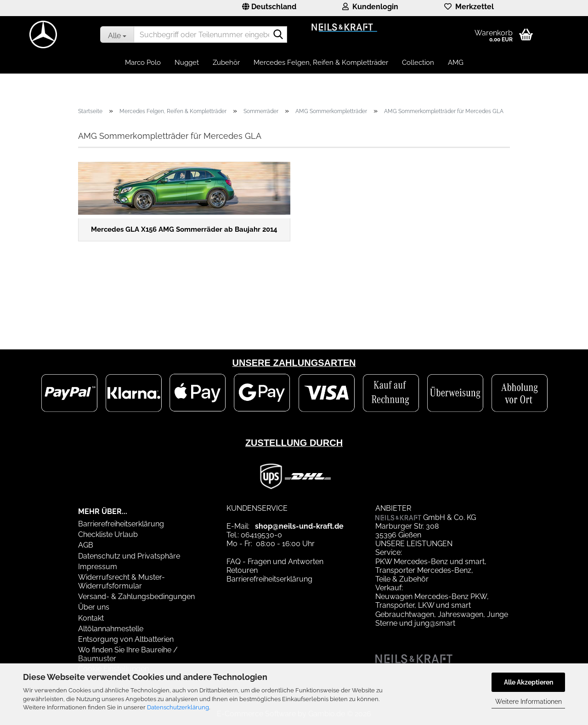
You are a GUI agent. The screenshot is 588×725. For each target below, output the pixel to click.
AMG (456, 63)
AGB (86, 545)
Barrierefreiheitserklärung (121, 524)
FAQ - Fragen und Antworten (275, 562)
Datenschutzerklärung (178, 707)
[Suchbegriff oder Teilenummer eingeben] (117, 34)
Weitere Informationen (529, 702)
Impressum (98, 567)
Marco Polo (143, 63)
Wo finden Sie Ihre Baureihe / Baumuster (128, 654)
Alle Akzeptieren (529, 682)
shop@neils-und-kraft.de (299, 526)
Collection (418, 63)
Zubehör (226, 63)
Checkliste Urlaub (108, 534)
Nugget (187, 63)
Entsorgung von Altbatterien (126, 639)
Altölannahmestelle (111, 629)
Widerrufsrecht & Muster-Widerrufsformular (122, 582)
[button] (269, 8)
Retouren (242, 570)
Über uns (94, 607)
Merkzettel (469, 7)
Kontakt (91, 618)
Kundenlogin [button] (370, 7)
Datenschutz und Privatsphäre (129, 556)
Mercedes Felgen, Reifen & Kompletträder (321, 63)
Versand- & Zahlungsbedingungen (136, 597)
